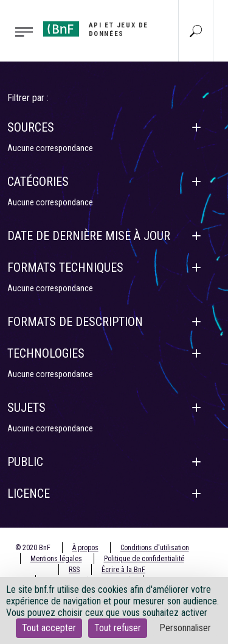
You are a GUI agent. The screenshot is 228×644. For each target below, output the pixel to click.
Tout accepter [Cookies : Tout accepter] (49, 628)
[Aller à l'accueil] (98, 30)
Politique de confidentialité (144, 559)
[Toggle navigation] (18, 31)
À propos (85, 548)
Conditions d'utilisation (155, 548)
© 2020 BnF (33, 548)
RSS (74, 570)
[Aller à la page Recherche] (196, 30)
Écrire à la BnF (123, 570)
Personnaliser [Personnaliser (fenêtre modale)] (185, 628)
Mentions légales (56, 559)
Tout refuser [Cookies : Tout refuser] (118, 628)
